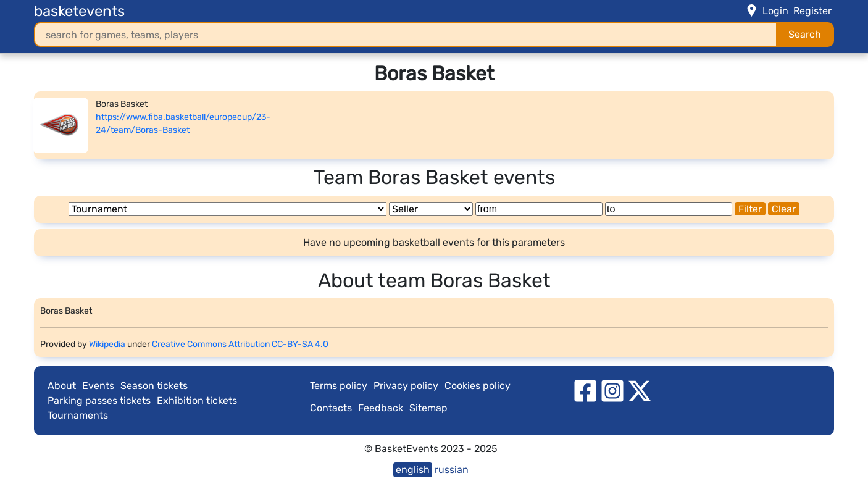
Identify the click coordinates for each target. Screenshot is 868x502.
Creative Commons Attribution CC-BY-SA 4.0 (240, 344)
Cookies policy (478, 386)
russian (452, 470)
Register (812, 11)
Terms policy (339, 386)
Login (775, 11)
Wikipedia (107, 344)
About (62, 386)
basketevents (79, 11)
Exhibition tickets (197, 400)
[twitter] (640, 390)
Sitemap (428, 408)
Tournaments (78, 415)
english (413, 470)
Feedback (381, 408)
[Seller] (431, 209)
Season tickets (154, 386)
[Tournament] (227, 209)
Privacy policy (406, 386)
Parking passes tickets (99, 400)
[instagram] (612, 390)
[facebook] (585, 390)
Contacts (331, 408)
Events (98, 386)
